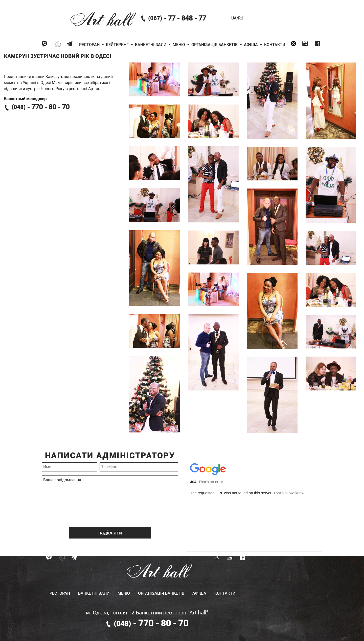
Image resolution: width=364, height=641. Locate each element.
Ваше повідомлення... (110, 496)
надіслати (110, 533)
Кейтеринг (117, 45)
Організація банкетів (214, 45)
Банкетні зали (151, 45)
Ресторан (89, 45)
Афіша (251, 45)
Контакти (275, 45)
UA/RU (237, 18)
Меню (179, 45)
